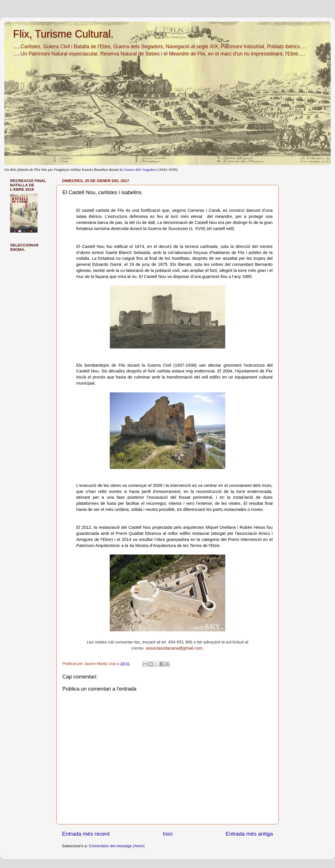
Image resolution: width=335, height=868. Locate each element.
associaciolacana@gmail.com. (175, 648)
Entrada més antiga (249, 834)
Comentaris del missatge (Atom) (117, 846)
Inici (168, 834)
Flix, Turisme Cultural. (63, 34)
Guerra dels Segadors (140, 169)
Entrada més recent (86, 834)
